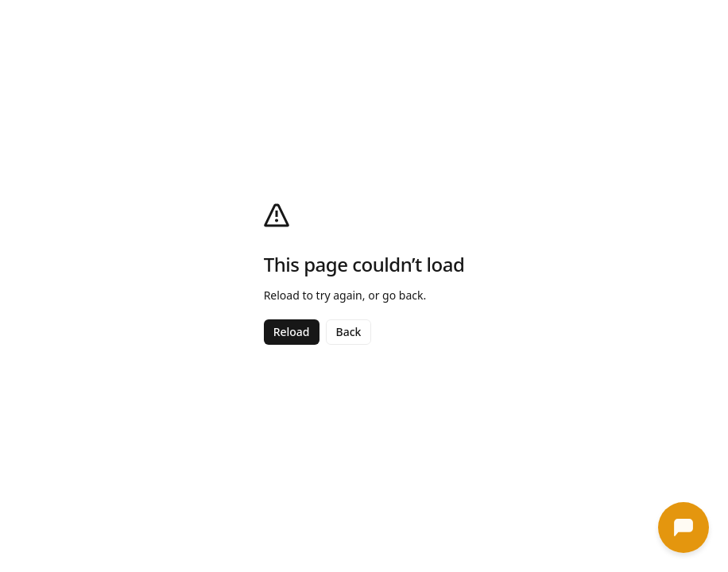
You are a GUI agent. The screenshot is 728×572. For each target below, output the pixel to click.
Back (349, 332)
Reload (292, 332)
